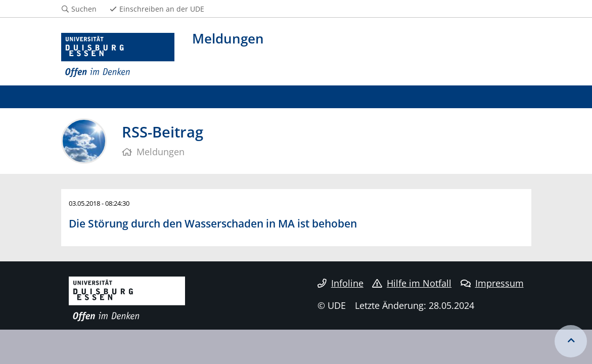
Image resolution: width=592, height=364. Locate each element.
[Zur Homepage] (118, 55)
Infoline (340, 283)
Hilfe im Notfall (412, 283)
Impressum (492, 283)
